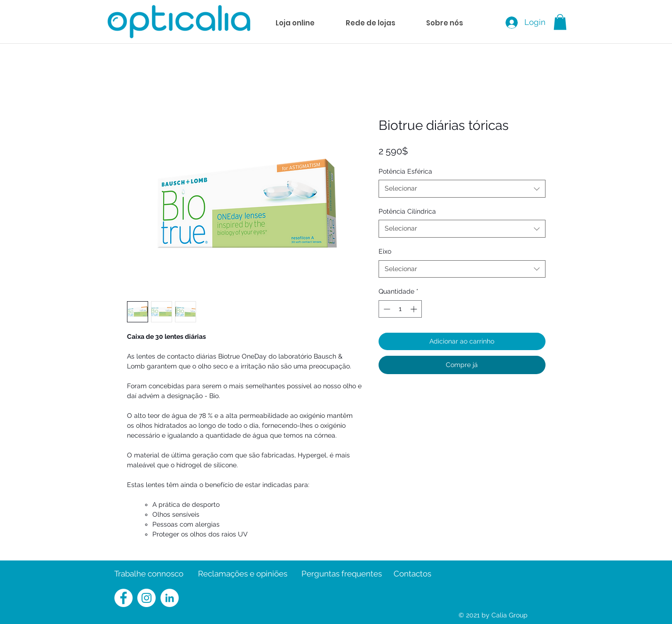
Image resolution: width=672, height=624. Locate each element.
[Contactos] (412, 574)
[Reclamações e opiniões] (243, 574)
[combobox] (462, 189)
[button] (560, 22)
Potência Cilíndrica (407, 211)
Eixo (385, 251)
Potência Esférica (405, 171)
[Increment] (415, 309)
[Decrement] (386, 309)
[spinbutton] (400, 309)
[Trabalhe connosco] (149, 574)
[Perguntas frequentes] (342, 574)
